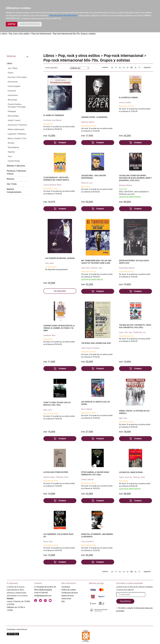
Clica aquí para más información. (64, 16)
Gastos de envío (68, 596)
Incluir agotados (51, 68)
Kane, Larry (48, 410)
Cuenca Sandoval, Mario (52, 185)
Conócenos (66, 587)
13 (124, 68)
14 (127, 68)
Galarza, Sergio (49, 477)
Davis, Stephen (87, 409)
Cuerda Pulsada (14, 161)
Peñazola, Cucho (62, 477)
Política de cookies (69, 590)
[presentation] (135, 618)
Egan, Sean (123, 418)
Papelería (11, 152)
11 (116, 68)
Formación (12, 91)
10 (112, 68)
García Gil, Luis (87, 183)
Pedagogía (12, 111)
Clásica (11, 73)
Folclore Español (14, 86)
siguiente (147, 67)
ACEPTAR (12, 24)
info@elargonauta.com (43, 596)
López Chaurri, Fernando (90, 348)
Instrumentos (13, 95)
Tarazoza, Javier (139, 477)
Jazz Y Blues (13, 68)
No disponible (60, 291)
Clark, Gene (86, 268)
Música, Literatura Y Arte (17, 138)
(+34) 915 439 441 (41, 593)
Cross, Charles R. (88, 542)
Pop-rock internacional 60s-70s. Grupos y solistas (74, 34)
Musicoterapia (13, 116)
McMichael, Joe (139, 332)
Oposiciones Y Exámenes (17, 125)
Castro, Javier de (125, 477)
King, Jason (50, 263)
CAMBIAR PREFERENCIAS (30, 24)
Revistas (11, 143)
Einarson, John (97, 268)
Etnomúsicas (13, 82)
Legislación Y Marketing (17, 134)
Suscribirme (125, 601)
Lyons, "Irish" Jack (126, 332)
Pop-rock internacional (41, 34)
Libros (4, 34)
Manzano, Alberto (88, 122)
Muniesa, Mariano (126, 185)
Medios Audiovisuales (16, 129)
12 (120, 68)
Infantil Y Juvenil (14, 120)
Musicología (12, 100)
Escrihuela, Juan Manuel (52, 120)
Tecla (10, 156)
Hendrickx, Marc (49, 335)
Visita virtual (66, 599)
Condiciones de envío (70, 593)
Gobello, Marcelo (87, 480)
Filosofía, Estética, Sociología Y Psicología (17, 106)
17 (139, 68)
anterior (105, 67)
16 (135, 68)
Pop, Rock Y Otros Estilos (17, 77)
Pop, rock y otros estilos (19, 34)
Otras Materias (13, 147)
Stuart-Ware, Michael (127, 268)
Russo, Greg (48, 542)
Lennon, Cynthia (125, 102)
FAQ (63, 601)
